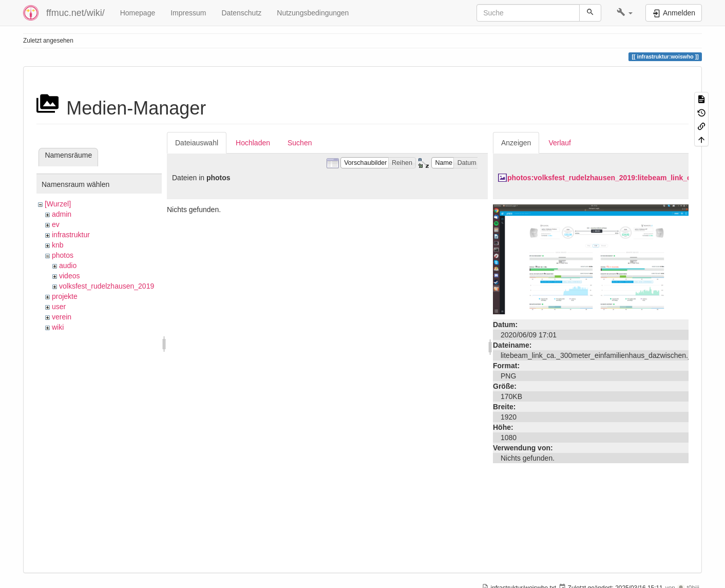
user (59, 307)
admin (62, 214)
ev (56, 224)
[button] (625, 13)
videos (69, 276)
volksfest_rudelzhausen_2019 (107, 286)
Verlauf (560, 143)
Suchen (300, 143)
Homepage (138, 13)
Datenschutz (241, 13)
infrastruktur (71, 235)
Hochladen (253, 143)
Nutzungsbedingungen (313, 13)
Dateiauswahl (197, 143)
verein (62, 317)
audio (68, 265)
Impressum (188, 13)
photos (63, 255)
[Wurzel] (58, 204)
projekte (65, 296)
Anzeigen (516, 143)
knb (58, 245)
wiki (58, 327)
